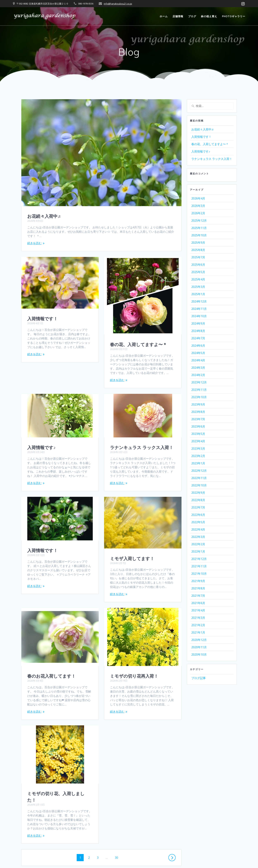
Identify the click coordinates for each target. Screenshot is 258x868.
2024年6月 (198, 346)
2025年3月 (198, 287)
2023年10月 (199, 397)
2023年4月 (198, 441)
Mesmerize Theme (162, 859)
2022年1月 (198, 552)
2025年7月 (198, 257)
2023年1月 (198, 463)
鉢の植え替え (209, 16)
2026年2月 (198, 213)
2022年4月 (198, 529)
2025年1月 (198, 294)
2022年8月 (198, 500)
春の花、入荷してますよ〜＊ (138, 344)
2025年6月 (198, 265)
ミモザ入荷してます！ (132, 559)
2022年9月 (198, 493)
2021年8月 (198, 588)
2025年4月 (198, 279)
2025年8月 (198, 250)
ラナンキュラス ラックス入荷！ (142, 447)
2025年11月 (199, 228)
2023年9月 (198, 404)
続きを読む (34, 243)
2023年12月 (199, 382)
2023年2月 (198, 456)
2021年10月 (199, 574)
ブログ (192, 16)
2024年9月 (198, 323)
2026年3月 (198, 206)
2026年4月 (198, 198)
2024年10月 (199, 316)
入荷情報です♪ (41, 422)
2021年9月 (198, 581)
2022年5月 (198, 522)
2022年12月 (199, 471)
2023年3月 (198, 449)
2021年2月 (198, 625)
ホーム (164, 16)
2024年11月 (199, 309)
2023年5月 (198, 434)
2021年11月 (199, 566)
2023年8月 (198, 412)
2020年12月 (199, 640)
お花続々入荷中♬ (44, 216)
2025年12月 (199, 220)
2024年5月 (198, 353)
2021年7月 (198, 596)
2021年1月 (198, 632)
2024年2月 (198, 375)
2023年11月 (199, 390)
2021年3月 (198, 618)
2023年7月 (198, 419)
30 (116, 824)
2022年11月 (199, 478)
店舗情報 (178, 16)
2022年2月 (198, 544)
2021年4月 (198, 610)
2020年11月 (199, 647)
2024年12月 (199, 301)
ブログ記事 (199, 678)
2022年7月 (198, 507)
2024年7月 (198, 338)
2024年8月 (198, 331)
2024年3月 (198, 368)
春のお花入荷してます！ (51, 642)
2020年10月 (199, 654)
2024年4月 (198, 360)
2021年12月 (199, 559)
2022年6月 (198, 515)
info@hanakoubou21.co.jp (118, 4)
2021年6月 (198, 603)
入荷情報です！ (42, 319)
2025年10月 (199, 235)
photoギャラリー (234, 16)
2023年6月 (198, 426)
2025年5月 (198, 272)
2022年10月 (199, 485)
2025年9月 (198, 243)
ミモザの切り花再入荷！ (134, 676)
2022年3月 (198, 537)
